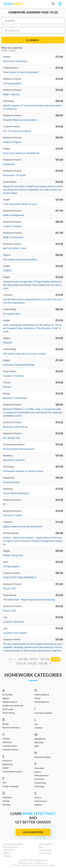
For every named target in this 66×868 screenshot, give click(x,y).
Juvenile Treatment (13, 622)
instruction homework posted (19, 365)
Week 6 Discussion (13, 237)
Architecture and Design (13, 706)
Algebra (6, 698)
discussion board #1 (14, 460)
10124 (21, 663)
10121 (34, 659)
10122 (45, 659)
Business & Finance (11, 728)
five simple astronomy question (20, 260)
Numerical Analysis (43, 757)
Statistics (38, 805)
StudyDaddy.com (41, 860)
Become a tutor (11, 847)
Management (40, 739)
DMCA (6, 853)
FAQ (41, 847)
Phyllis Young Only (13, 555)
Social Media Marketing (16, 493)
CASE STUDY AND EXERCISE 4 (20, 578)
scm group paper (12, 83)
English (6, 768)
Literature (38, 728)
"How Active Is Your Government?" (21, 72)
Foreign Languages (11, 786)
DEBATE (7, 271)
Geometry (7, 805)
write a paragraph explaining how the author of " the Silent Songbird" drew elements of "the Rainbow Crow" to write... (33, 328)
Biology (6, 724)
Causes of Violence (13, 376)
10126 (43, 663)
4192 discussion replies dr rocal (20, 204)
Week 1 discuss (11, 94)
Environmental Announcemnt (19, 449)
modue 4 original (12, 142)
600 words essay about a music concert (24, 354)
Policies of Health (12, 515)
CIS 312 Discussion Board (17, 131)
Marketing (39, 742)
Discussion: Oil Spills (14, 175)
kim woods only (12, 438)
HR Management (42, 702)
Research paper (11, 482)
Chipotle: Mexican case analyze (20, 120)
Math (37, 746)
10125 (32, 663)
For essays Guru (12, 314)
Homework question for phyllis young (23, 471)
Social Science (41, 801)
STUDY (13, 4)
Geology (6, 801)
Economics (7, 761)
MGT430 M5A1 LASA (15, 248)
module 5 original (12, 226)
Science (38, 798)
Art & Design (8, 709)
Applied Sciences (10, 702)
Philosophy (39, 768)
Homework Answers (13, 844)
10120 (23, 659)
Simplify (8, 343)
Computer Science (10, 750)
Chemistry (7, 742)
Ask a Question (33, 832)
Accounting (7, 695)
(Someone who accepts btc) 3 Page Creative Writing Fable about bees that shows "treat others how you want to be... (33, 285)
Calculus (6, 739)
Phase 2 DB (9, 589)
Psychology (39, 786)
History (37, 698)
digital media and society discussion (23, 527)
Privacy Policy (45, 850)
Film (4, 783)
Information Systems (43, 713)
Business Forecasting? (15, 398)
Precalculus (39, 779)
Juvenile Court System (15, 633)
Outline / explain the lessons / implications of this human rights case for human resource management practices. (33, 541)
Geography (7, 797)
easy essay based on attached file (21, 153)
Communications (10, 746)
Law (36, 724)
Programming (40, 783)
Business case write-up (15, 427)
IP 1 (5, 504)
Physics (7, 387)
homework (9, 164)
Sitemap (7, 856)
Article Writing (8, 713)
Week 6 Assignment (14, 215)
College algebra (11, 566)
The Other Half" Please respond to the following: (29, 600)
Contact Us (9, 850)
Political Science (41, 776)
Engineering (7, 764)
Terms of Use (45, 853)
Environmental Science (12, 772)
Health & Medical (42, 695)
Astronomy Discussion (15, 61)
